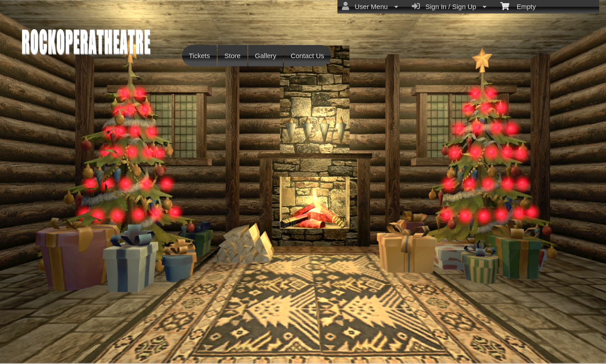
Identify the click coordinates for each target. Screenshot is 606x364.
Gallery (266, 56)
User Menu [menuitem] (370, 6)
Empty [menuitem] (518, 6)
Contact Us (307, 56)
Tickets (199, 56)
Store (232, 56)
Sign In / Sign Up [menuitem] (449, 6)
